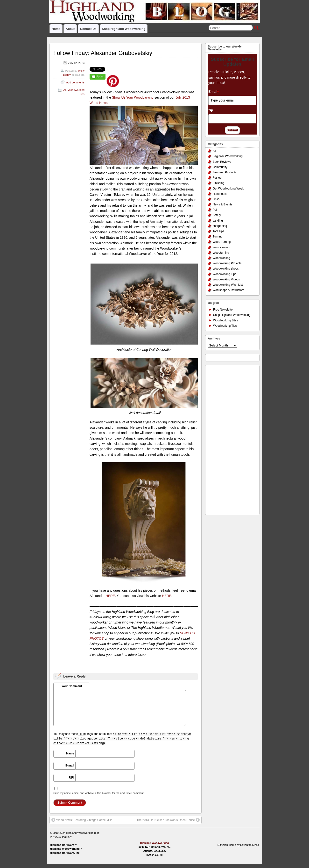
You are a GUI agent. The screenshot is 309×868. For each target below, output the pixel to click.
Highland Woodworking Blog (83, 833)
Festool (217, 178)
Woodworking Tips (225, 274)
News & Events (222, 204)
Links (216, 199)
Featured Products (225, 172)
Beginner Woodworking (228, 156)
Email (214, 92)
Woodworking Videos (226, 279)
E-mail (70, 766)
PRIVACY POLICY (61, 837)
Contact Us (88, 29)
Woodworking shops (226, 269)
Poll (215, 210)
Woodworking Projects (227, 263)
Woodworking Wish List (228, 285)
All (65, 90)
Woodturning (221, 253)
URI (72, 778)
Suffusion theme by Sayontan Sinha (238, 845)
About (70, 29)
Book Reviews (222, 162)
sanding (218, 221)
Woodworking (221, 258)
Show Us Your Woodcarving (133, 97)
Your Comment (72, 686)
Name (70, 753)
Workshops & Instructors (228, 290)
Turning (218, 237)
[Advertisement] (227, 439)
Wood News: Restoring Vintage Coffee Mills (82, 820)
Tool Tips (218, 231)
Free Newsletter (223, 310)
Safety (217, 215)
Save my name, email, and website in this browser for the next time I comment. (99, 793)
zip (211, 110)
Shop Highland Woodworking (124, 29)
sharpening (220, 226)
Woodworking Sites (226, 320)
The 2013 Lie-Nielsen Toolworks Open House (168, 820)
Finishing (218, 183)
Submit (232, 130)
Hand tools (220, 194)
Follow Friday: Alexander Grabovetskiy (103, 53)
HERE (110, 596)
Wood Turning (222, 242)
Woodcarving (221, 247)
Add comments (75, 82)
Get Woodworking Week (228, 189)
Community (220, 167)
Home (56, 29)
